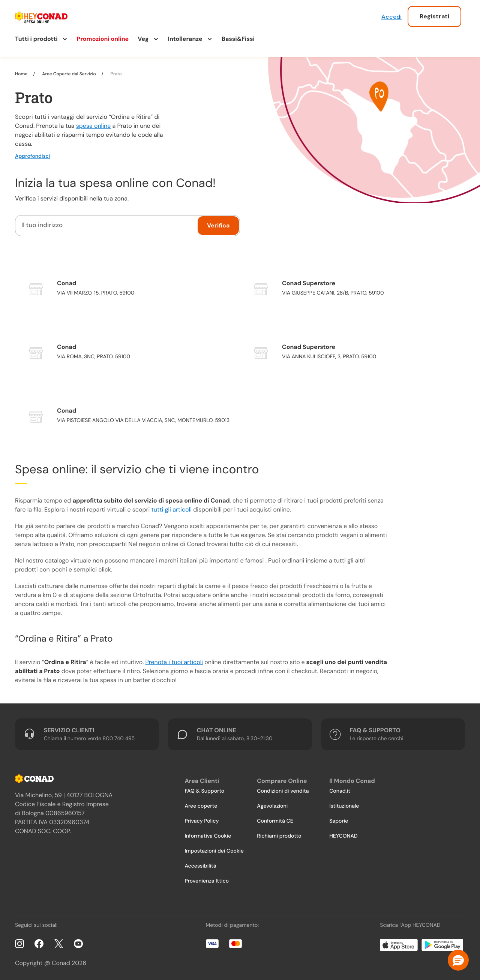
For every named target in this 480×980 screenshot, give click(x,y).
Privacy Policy (202, 821)
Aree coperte (201, 806)
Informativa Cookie (208, 836)
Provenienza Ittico (207, 881)
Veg (143, 39)
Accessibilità (200, 866)
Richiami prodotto (279, 836)
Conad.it (340, 791)
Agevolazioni (272, 806)
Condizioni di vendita (283, 791)
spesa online (93, 126)
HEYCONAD (343, 836)
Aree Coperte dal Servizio (69, 74)
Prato (116, 74)
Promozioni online (103, 39)
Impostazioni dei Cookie (214, 851)
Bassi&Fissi (238, 39)
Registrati (434, 16)
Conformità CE (275, 821)
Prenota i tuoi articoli (174, 662)
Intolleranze (185, 39)
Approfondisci (32, 156)
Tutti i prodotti (36, 39)
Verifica (218, 225)
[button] (458, 960)
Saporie (339, 821)
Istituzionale (344, 806)
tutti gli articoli (172, 509)
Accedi (391, 17)
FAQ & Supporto (204, 791)
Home (22, 74)
